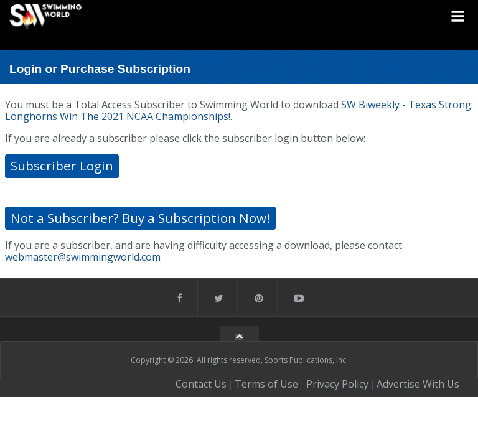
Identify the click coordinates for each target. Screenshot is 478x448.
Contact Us (201, 384)
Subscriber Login (62, 166)
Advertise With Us (418, 384)
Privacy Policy (337, 384)
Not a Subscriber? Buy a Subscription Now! (140, 218)
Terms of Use (266, 384)
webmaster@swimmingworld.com (83, 257)
